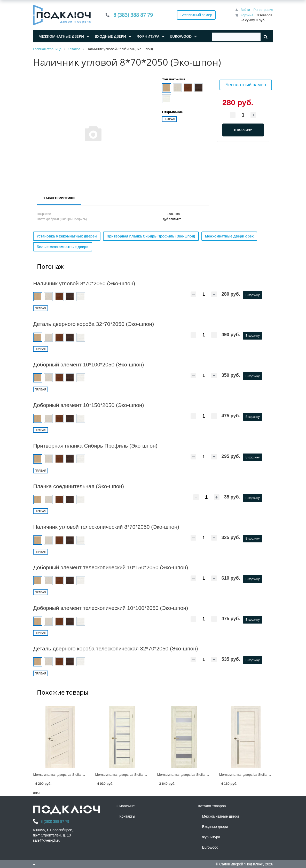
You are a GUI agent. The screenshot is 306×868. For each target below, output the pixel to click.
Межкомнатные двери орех (229, 236)
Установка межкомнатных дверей (67, 236)
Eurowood (210, 847)
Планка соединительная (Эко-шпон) (79, 486)
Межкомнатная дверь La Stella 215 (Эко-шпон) (69, 775)
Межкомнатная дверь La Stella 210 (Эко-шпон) (131, 775)
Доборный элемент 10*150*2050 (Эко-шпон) (89, 405)
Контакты (127, 816)
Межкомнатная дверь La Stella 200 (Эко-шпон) (193, 775)
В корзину (253, 295)
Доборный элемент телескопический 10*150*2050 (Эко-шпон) (111, 567)
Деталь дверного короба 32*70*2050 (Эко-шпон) (94, 324)
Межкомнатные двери (220, 816)
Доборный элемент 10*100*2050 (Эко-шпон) (89, 364)
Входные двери (215, 827)
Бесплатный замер (196, 15)
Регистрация (263, 10)
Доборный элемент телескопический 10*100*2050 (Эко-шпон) (111, 608)
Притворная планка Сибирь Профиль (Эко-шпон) (151, 236)
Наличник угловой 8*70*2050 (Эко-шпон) (84, 283)
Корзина (247, 15)
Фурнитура (211, 837)
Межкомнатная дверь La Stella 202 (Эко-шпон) (255, 775)
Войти (245, 10)
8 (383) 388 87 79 (135, 15)
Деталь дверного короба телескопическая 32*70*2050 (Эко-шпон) (116, 648)
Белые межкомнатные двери (63, 247)
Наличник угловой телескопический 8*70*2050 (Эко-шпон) (106, 527)
